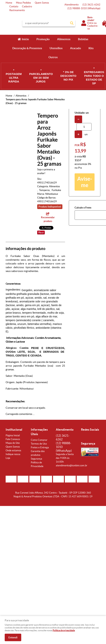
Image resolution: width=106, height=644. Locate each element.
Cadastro (27, 6)
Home (9, 3)
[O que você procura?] (72, 23)
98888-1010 (84, 8)
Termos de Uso (39, 444)
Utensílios (56, 48)
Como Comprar (39, 440)
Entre (90, 23)
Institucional (14, 430)
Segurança (36, 459)
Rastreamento (17, 10)
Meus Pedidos (23, 3)
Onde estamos (13, 450)
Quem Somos (42, 3)
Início (25, 39)
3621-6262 (91, 5)
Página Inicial (13, 435)
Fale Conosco (13, 439)
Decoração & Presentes (27, 48)
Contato (14, 6)
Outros (53, 57)
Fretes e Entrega (40, 447)
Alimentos (64, 39)
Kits (91, 48)
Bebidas (83, 39)
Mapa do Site (13, 443)
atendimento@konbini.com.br (72, 465)
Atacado (76, 48)
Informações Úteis (39, 432)
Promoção (43, 39)
